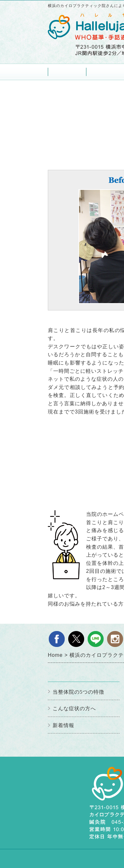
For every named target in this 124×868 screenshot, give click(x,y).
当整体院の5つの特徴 (78, 692)
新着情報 (63, 725)
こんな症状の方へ (74, 708)
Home (67, 72)
